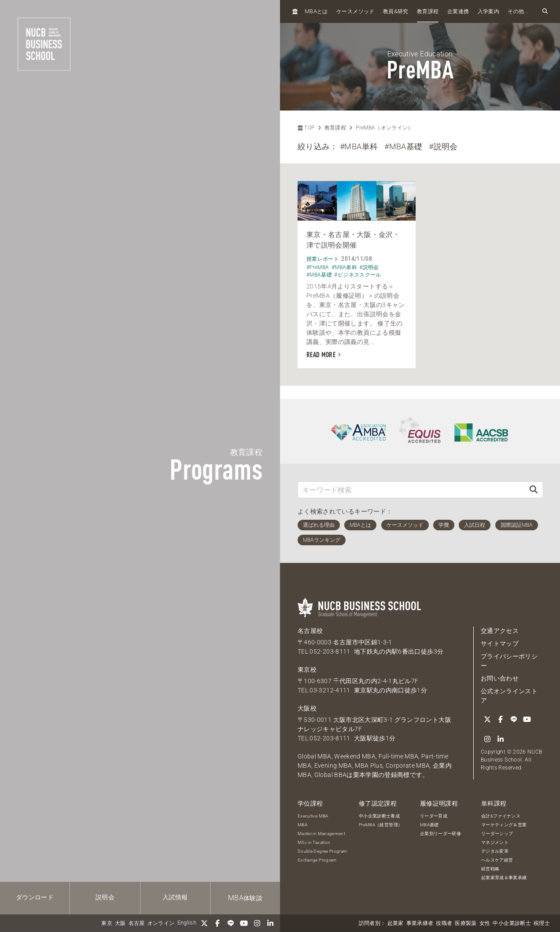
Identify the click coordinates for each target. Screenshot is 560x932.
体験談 (245, 898)
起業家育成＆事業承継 (504, 878)
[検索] (534, 490)
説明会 (105, 897)
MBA (302, 825)
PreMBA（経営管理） (381, 825)
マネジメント (495, 842)
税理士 (542, 923)
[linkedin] (270, 923)
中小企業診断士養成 (379, 816)
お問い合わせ (500, 678)
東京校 (307, 669)
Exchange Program (317, 860)
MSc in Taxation (314, 842)
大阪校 (307, 708)
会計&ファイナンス (501, 816)
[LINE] (231, 923)
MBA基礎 (429, 825)
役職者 (444, 923)
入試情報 (175, 897)
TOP (306, 128)
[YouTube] (244, 923)
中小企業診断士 (512, 923)
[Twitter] (204, 923)
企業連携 (458, 11)
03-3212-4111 (330, 690)
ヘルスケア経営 (497, 860)
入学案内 (488, 11)
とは (316, 11)
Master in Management (321, 834)
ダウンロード (35, 897)
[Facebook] (217, 923)
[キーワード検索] (411, 490)
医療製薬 (466, 923)
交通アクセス (500, 631)
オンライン (161, 923)
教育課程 (428, 11)
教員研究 (396, 11)
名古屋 (137, 923)
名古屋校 (310, 631)
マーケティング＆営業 (504, 825)
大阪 (120, 923)
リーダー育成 (434, 816)
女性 (485, 923)
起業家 (396, 923)
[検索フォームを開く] (545, 11)
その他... (518, 11)
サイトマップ (500, 644)
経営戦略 (490, 869)
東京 (107, 923)
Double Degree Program (322, 851)
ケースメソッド (355, 11)
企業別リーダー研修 (440, 834)
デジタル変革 (495, 851)
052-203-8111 (330, 651)
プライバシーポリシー (509, 661)
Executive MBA (313, 816)
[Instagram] (257, 923)
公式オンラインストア (509, 696)
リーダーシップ (497, 834)
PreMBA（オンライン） (385, 128)
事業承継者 (420, 923)
